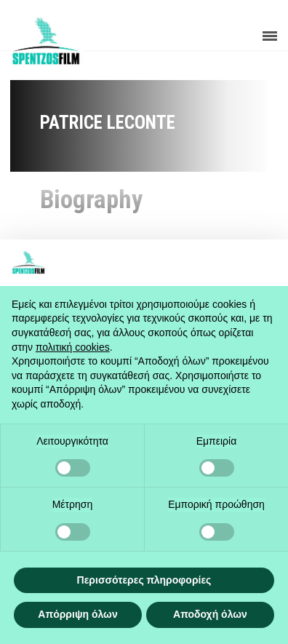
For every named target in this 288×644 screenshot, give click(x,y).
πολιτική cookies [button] (73, 347)
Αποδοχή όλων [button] (210, 614)
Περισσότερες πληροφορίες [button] (144, 580)
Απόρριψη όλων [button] (77, 614)
